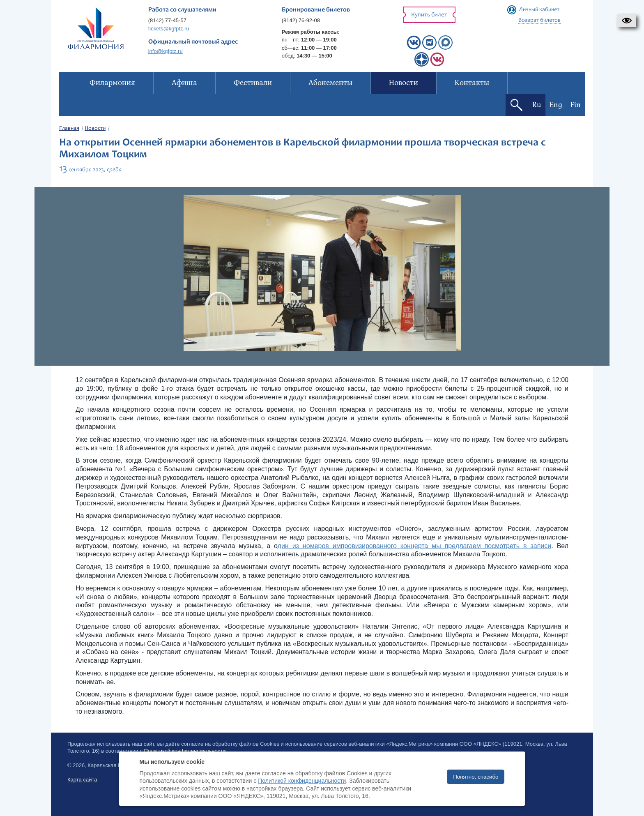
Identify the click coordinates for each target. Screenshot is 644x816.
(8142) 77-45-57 (167, 20)
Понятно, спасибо (476, 777)
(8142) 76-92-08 (301, 20)
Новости (95, 129)
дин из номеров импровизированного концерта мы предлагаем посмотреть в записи (415, 546)
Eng (556, 105)
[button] (627, 21)
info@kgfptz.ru (166, 51)
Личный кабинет (539, 10)
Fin (576, 105)
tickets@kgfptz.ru (169, 29)
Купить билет (429, 15)
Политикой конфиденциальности (302, 781)
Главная (69, 129)
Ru (537, 105)
